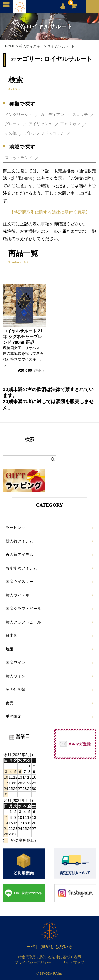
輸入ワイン (15, 676)
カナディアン (52, 114)
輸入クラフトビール (23, 622)
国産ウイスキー (19, 581)
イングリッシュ (19, 114)
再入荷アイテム (19, 554)
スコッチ (80, 114)
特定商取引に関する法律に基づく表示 (50, 957)
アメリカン (70, 124)
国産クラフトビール (23, 608)
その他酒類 (15, 689)
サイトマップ (73, 962)
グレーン (13, 124)
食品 (10, 703)
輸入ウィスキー (19, 595)
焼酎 (10, 649)
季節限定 (13, 716)
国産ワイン (15, 662)
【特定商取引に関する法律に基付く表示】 (50, 212)
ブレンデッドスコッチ (44, 133)
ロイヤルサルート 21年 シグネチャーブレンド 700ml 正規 (23, 337)
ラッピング (15, 527)
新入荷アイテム (19, 541)
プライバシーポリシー (33, 962)
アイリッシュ (40, 124)
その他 (11, 133)
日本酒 (11, 635)
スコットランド (19, 158)
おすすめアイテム (21, 568)
